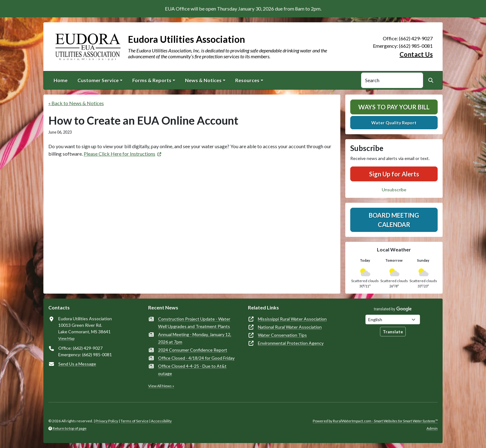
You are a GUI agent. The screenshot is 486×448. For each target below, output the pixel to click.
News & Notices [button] (203, 80)
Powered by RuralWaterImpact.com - (375, 421)
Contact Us (416, 54)
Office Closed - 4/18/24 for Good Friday (196, 358)
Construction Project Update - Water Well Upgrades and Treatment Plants (194, 323)
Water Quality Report (394, 123)
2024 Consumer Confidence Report (193, 350)
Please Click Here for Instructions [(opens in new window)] (119, 154)
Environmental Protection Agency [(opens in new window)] (291, 343)
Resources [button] (247, 80)
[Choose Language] (393, 319)
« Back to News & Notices (76, 103)
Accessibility (161, 421)
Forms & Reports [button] (152, 80)
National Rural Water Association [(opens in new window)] (290, 327)
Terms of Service (135, 421)
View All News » (161, 386)
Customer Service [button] (98, 80)
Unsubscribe (394, 190)
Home (61, 80)
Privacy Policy (107, 421)
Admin (432, 428)
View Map (66, 338)
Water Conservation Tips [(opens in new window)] (282, 335)
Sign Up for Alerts (394, 174)
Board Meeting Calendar (394, 220)
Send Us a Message (77, 364)
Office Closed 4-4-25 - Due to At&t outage (192, 370)
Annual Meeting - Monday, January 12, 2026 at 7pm (195, 338)
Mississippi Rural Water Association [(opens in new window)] (292, 319)
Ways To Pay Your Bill (394, 107)
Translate (393, 332)
